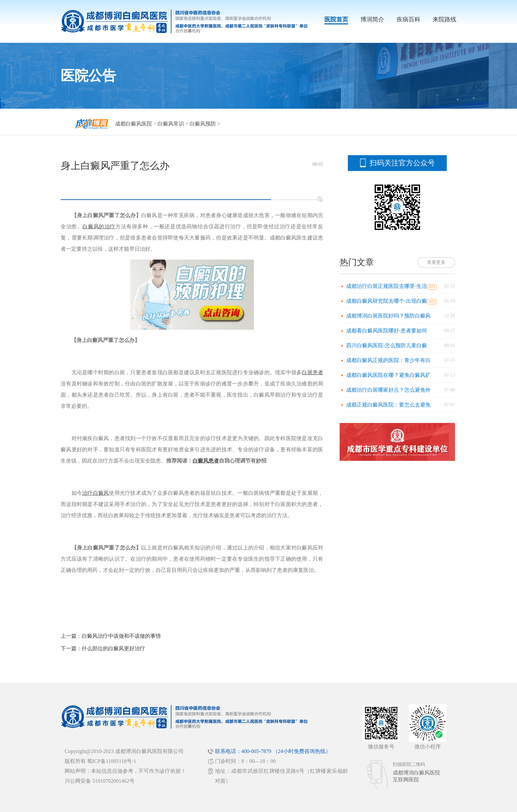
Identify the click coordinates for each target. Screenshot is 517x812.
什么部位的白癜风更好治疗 (113, 648)
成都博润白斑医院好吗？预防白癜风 (388, 316)
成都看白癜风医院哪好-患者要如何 (387, 331)
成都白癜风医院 (134, 124)
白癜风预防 (203, 124)
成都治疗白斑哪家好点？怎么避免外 (388, 390)
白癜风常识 (171, 124)
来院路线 (444, 19)
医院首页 (336, 19)
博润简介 (372, 19)
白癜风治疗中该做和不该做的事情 (121, 636)
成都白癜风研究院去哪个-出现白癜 (387, 301)
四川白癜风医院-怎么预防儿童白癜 (387, 345)
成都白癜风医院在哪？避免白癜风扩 (388, 375)
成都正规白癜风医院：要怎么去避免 (388, 405)
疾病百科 (409, 19)
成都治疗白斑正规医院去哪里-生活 (387, 286)
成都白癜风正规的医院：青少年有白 (388, 360)
